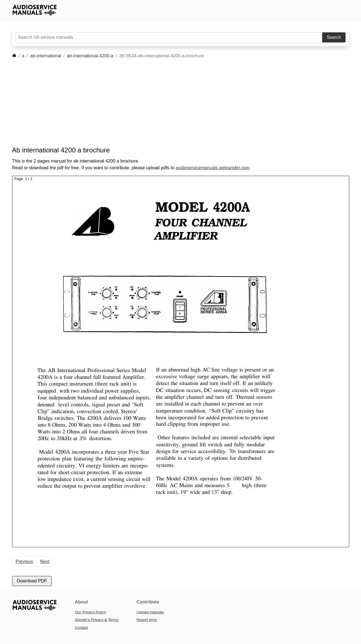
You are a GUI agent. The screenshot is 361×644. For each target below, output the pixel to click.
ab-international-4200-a (90, 56)
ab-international (46, 56)
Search (334, 37)
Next (45, 561)
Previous (24, 561)
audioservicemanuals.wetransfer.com (213, 168)
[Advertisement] (172, 103)
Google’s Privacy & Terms (97, 620)
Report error (147, 620)
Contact (82, 628)
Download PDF (32, 581)
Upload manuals (150, 612)
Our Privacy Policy (91, 612)
